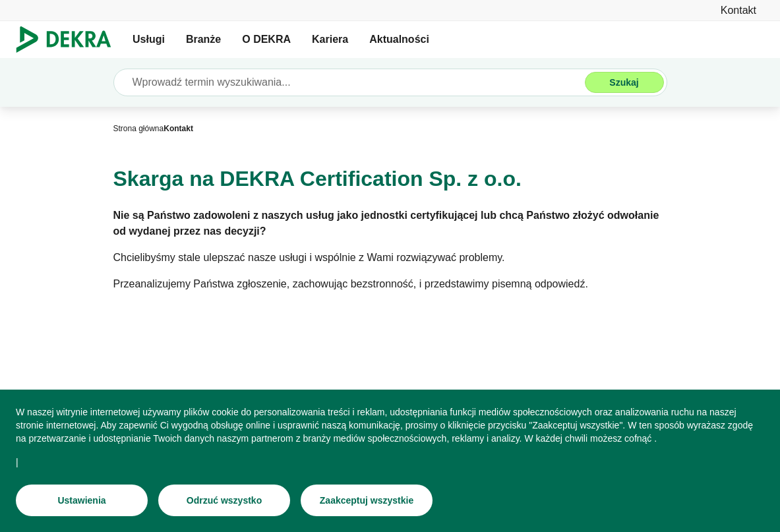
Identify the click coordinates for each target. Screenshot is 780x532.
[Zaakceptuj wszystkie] (367, 501)
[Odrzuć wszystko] (224, 501)
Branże (203, 39)
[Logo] (69, 40)
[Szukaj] (624, 82)
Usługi (149, 39)
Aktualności (399, 39)
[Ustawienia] (82, 501)
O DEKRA (266, 39)
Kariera (330, 39)
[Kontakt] (738, 10)
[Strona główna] (139, 129)
